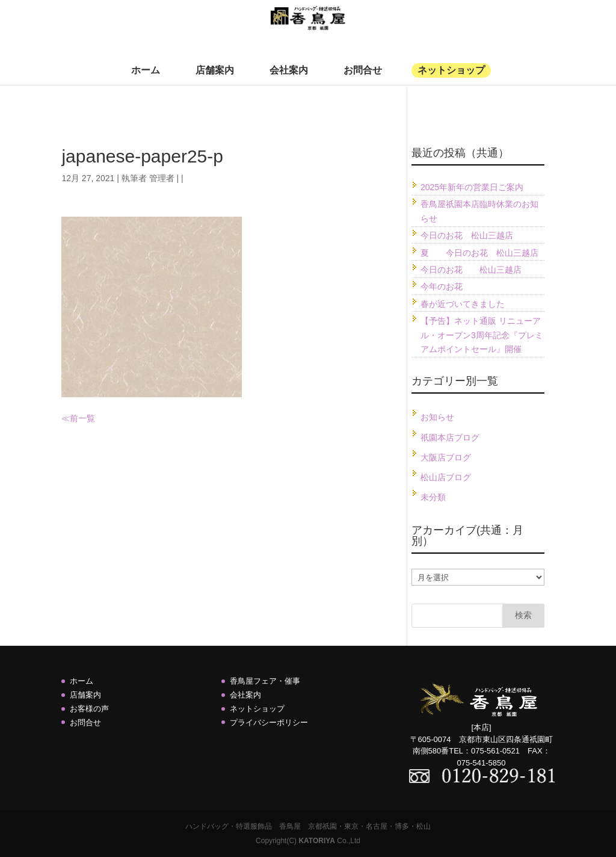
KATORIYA (316, 841)
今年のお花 (442, 286)
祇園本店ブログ (450, 438)
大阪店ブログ (446, 457)
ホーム (146, 79)
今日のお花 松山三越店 (467, 235)
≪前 (70, 418)
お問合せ (363, 79)
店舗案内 (215, 79)
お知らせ (437, 417)
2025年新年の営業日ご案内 (472, 187)
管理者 (162, 178)
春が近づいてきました (463, 304)
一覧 (87, 418)
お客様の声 (89, 709)
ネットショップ (451, 79)
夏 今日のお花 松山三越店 (479, 253)
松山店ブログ (446, 477)
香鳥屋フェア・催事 (265, 681)
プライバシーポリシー (269, 722)
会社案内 (289, 79)
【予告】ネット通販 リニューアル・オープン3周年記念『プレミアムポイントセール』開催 (482, 335)
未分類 (433, 497)
